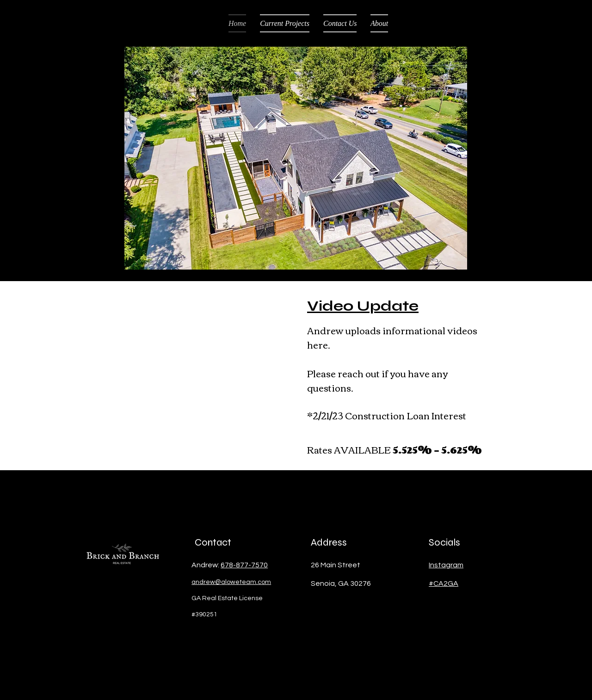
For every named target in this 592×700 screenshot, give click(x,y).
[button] (296, 158)
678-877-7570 (244, 565)
